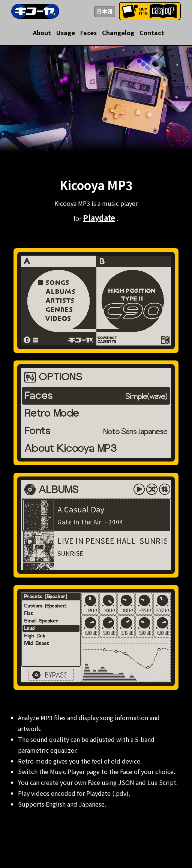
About (42, 33)
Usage (66, 33)
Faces (88, 33)
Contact (152, 33)
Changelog (118, 33)
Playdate (99, 218)
